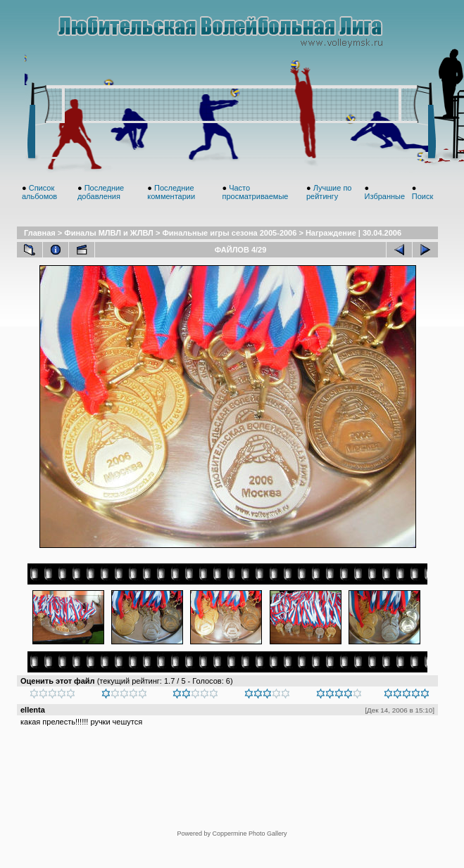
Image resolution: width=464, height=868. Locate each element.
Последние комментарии (171, 192)
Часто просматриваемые (255, 192)
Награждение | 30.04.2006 (353, 233)
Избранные (385, 196)
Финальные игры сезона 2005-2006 (229, 233)
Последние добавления (101, 192)
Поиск (422, 196)
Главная (40, 233)
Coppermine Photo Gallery (249, 834)
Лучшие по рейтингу (329, 192)
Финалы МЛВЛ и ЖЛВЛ (109, 233)
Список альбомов (39, 192)
